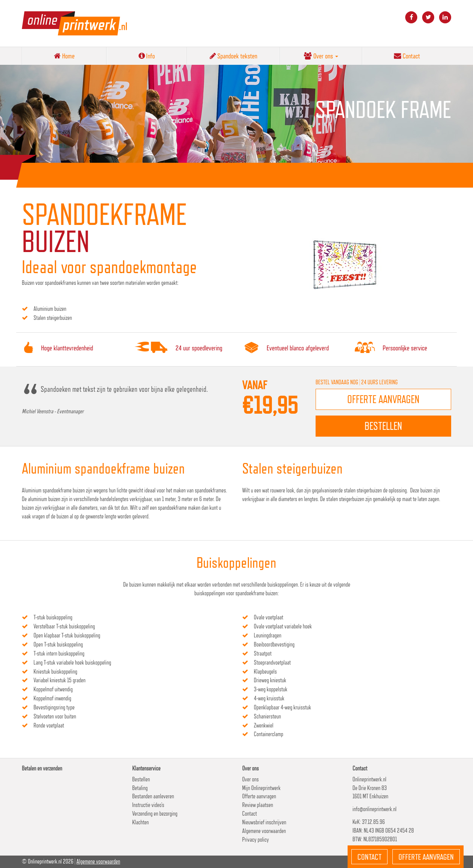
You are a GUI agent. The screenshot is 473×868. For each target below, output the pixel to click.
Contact (407, 56)
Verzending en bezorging (155, 814)
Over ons (321, 56)
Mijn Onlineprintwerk (261, 788)
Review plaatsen (258, 805)
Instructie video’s (148, 805)
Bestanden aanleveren (153, 796)
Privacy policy (256, 840)
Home (64, 56)
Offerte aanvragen (259, 796)
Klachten (140, 822)
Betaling (140, 788)
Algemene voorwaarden (264, 831)
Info (147, 56)
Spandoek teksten (233, 56)
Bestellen (141, 779)
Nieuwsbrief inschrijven (264, 822)
